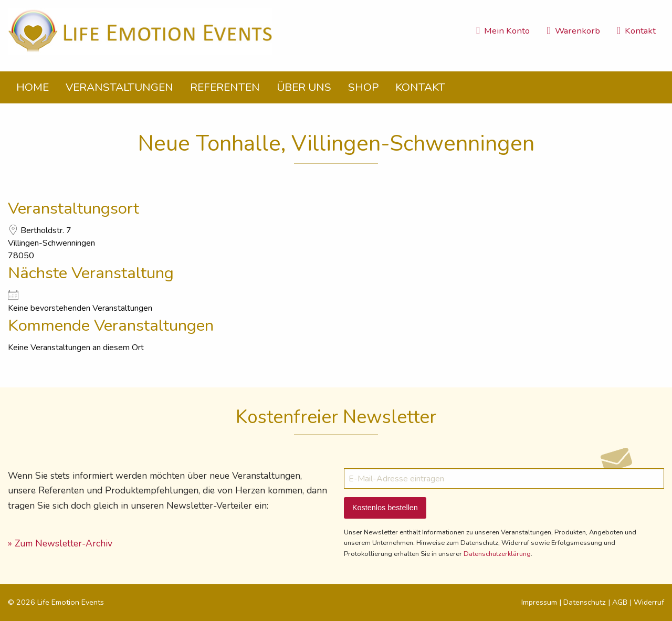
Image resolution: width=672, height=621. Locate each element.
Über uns (304, 87)
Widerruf (649, 602)
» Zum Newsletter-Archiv (60, 543)
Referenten (225, 87)
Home (33, 87)
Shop (363, 87)
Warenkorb (573, 31)
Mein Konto (503, 31)
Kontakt (636, 31)
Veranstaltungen (119, 87)
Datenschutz (585, 602)
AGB (620, 602)
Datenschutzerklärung (497, 554)
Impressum (539, 602)
